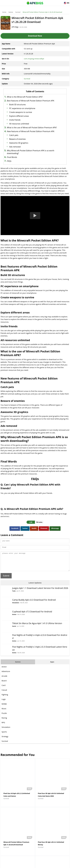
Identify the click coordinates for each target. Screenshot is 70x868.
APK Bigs (20, 27)
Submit (6, 588)
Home (4, 12)
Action (14, 626)
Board (4, 692)
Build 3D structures (23, 107)
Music (4, 720)
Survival (18, 12)
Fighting (5, 706)
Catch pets (20, 144)
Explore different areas (25, 119)
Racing (4, 730)
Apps (52, 674)
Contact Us (54, 865)
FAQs (15, 169)
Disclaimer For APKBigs (29, 865)
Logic (4, 711)
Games (11, 12)
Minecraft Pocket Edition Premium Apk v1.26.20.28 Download (42, 12)
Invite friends (21, 123)
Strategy (5, 748)
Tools (14, 603)
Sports (4, 744)
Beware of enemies (23, 147)
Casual (4, 702)
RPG (3, 734)
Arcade (4, 688)
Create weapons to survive (26, 115)
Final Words (18, 166)
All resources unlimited (25, 126)
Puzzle (4, 725)
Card (4, 697)
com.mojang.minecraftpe (34, 59)
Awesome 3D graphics (25, 151)
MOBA (4, 716)
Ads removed (21, 155)
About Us (16, 865)
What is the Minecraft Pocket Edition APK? (31, 97)
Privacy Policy (43, 865)
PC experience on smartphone (28, 111)
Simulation (16, 614)
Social (14, 638)
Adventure (6, 683)
